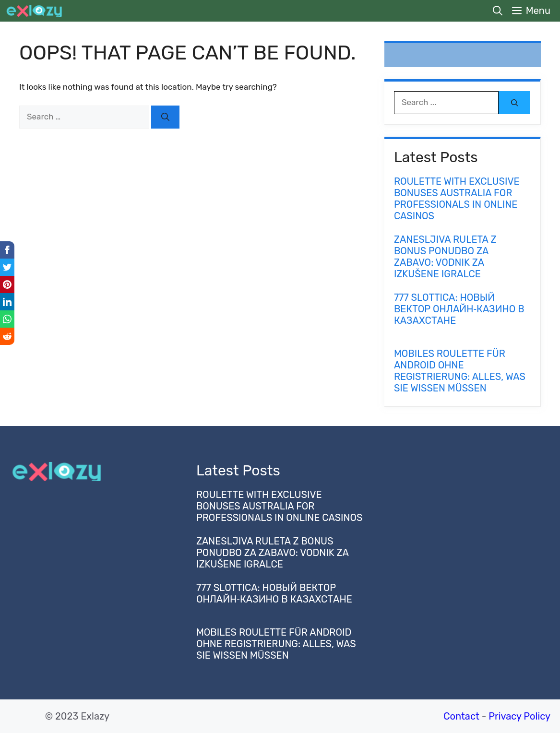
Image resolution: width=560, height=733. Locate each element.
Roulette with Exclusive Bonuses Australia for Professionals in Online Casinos (457, 199)
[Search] (165, 117)
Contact (461, 716)
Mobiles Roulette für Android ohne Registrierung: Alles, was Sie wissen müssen (460, 371)
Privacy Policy (519, 716)
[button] (498, 11)
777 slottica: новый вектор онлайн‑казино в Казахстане (459, 309)
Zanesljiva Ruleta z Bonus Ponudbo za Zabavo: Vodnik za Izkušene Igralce (445, 257)
